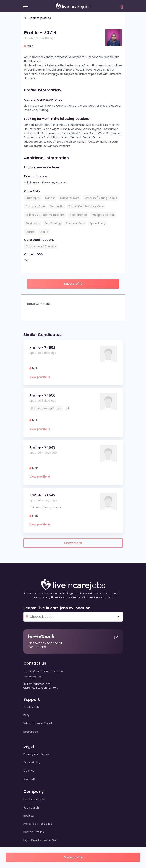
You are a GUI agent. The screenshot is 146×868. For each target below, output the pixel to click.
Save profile (73, 857)
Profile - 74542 (42, 495)
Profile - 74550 (43, 395)
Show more (73, 543)
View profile (40, 377)
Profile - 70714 (40, 33)
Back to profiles (38, 18)
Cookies (29, 771)
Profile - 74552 (42, 348)
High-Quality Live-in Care (41, 840)
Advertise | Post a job (38, 824)
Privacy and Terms (36, 754)
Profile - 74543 (42, 447)
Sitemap (29, 779)
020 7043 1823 (33, 677)
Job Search (31, 808)
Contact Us (31, 707)
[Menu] (26, 6)
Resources (31, 732)
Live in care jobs (35, 799)
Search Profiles (34, 832)
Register (29, 816)
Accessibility (32, 762)
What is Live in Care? (38, 723)
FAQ (26, 715)
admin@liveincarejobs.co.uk (43, 671)
